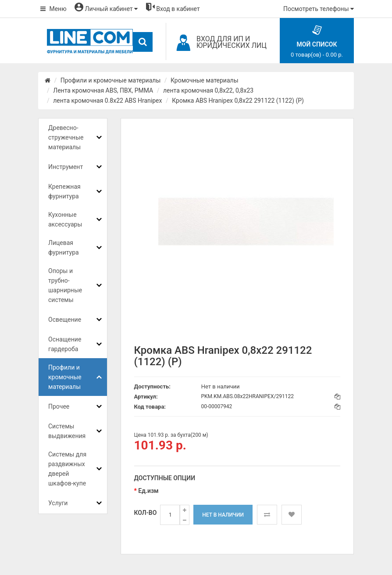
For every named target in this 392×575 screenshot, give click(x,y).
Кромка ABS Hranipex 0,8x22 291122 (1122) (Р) (238, 101)
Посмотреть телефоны (319, 9)
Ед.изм (148, 491)
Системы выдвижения (67, 431)
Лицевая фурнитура (64, 248)
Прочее (59, 406)
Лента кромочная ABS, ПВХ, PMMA (103, 90)
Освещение (65, 320)
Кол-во (146, 513)
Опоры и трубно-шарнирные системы (65, 285)
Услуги (58, 503)
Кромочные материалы (205, 80)
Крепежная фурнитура (64, 191)
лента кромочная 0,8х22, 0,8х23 (208, 90)
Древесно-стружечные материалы (66, 137)
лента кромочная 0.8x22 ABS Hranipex (107, 101)
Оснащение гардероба (65, 344)
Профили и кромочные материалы (111, 80)
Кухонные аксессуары (65, 219)
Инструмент (66, 167)
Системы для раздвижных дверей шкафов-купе (67, 469)
